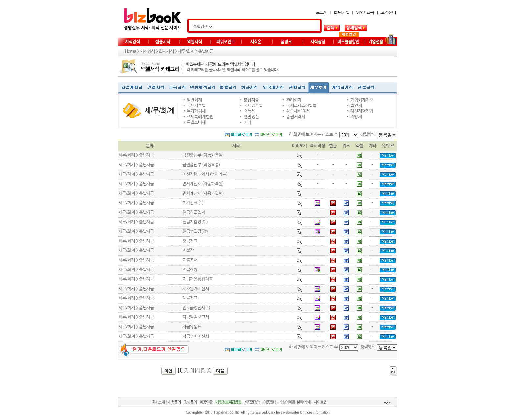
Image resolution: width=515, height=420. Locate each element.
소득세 (249, 111)
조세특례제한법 (200, 117)
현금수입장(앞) (195, 232)
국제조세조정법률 (301, 106)
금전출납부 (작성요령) (201, 165)
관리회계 (294, 100)
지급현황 (190, 270)
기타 (247, 122)
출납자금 (206, 51)
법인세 (356, 106)
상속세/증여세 (298, 111)
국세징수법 (253, 106)
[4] (197, 371)
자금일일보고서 (196, 317)
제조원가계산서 (196, 289)
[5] (203, 371)
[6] (209, 371)
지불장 (188, 251)
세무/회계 (186, 51)
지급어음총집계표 (197, 279)
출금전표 (190, 241)
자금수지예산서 (196, 336)
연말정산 (251, 117)
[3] (192, 371)
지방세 (356, 117)
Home (131, 51)
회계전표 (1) (193, 203)
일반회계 (194, 100)
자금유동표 (192, 327)
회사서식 (166, 51)
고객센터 (388, 13)
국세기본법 (196, 106)
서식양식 (147, 51)
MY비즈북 (365, 13)
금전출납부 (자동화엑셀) (203, 155)
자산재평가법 (362, 111)
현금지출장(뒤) (195, 222)
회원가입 (342, 13)
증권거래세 (296, 117)
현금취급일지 (194, 212)
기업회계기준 (362, 100)
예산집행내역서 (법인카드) (205, 174)
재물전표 (190, 298)
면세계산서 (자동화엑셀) (203, 184)
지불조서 (190, 260)
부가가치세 (196, 111)
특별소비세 (196, 122)
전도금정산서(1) (196, 308)
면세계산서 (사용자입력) (203, 193)
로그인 (322, 13)
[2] (186, 371)
